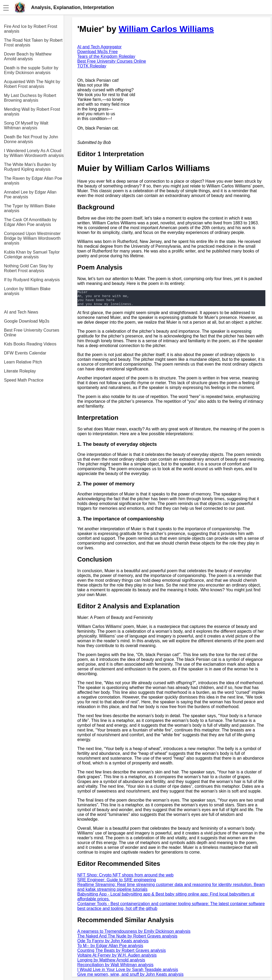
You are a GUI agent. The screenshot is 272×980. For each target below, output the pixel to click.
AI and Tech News (21, 312)
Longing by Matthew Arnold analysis (111, 963)
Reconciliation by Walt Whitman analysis (115, 968)
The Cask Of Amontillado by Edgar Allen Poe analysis (30, 222)
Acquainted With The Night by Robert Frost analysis (32, 84)
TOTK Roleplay (92, 66)
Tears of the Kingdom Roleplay (106, 56)
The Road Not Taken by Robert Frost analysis (33, 43)
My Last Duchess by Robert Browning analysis (30, 98)
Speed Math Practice (24, 380)
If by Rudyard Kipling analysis (32, 280)
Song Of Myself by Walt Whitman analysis (26, 125)
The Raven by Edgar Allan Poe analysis (33, 181)
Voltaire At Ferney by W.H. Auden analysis (117, 958)
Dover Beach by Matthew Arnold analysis (28, 56)
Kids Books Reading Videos (30, 344)
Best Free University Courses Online (32, 333)
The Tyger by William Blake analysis (30, 208)
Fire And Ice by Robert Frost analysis (31, 29)
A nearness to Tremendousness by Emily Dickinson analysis (134, 934)
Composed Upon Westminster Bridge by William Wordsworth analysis (32, 238)
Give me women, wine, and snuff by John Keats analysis (130, 977)
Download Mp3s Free (97, 52)
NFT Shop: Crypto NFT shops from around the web (125, 878)
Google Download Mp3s (27, 321)
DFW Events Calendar (25, 353)
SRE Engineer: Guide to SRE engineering (117, 883)
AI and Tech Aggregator (99, 47)
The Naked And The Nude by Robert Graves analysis (127, 939)
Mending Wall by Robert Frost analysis (32, 112)
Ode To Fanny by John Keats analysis (113, 944)
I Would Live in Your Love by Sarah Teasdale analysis (128, 973)
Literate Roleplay (20, 371)
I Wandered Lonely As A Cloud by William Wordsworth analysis (34, 153)
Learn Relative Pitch (23, 362)
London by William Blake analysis (27, 291)
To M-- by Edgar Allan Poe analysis (110, 949)
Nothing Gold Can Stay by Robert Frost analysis (29, 268)
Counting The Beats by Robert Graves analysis (122, 954)
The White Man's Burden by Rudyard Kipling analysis (30, 167)
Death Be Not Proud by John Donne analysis (31, 139)
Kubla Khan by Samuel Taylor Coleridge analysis (32, 254)
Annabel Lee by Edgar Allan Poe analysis (30, 194)
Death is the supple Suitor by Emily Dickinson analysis (31, 70)
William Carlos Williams (166, 29)
